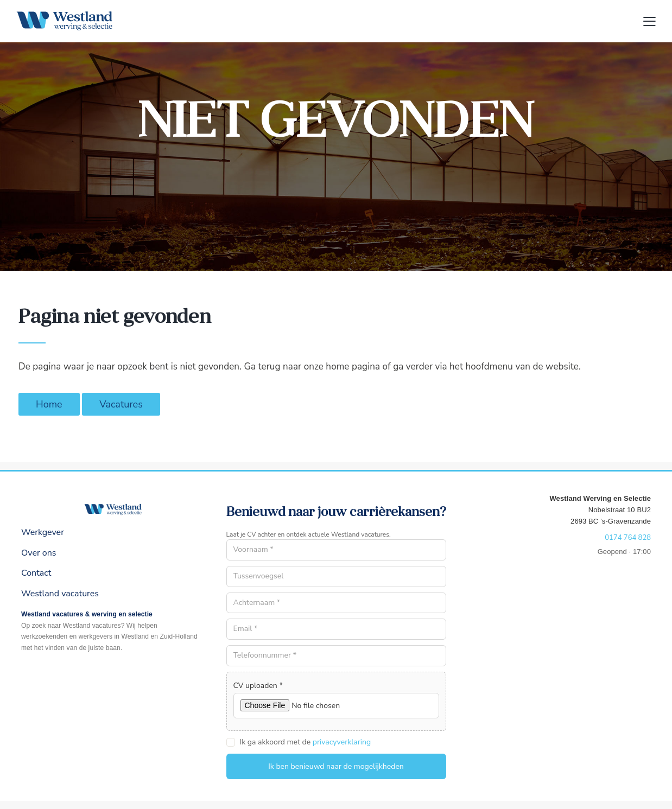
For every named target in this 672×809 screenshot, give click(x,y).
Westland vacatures (60, 594)
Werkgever (43, 532)
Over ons (39, 553)
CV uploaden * (258, 686)
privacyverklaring (342, 742)
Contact (36, 573)
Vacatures (121, 404)
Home (49, 404)
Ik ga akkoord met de (305, 742)
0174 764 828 (628, 538)
